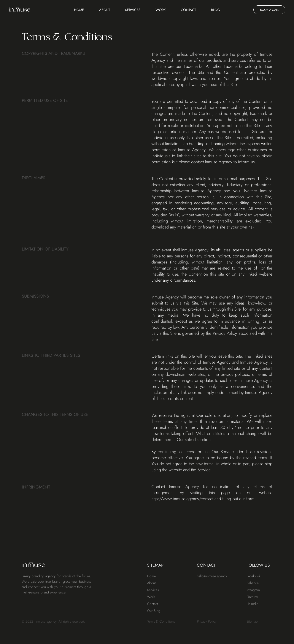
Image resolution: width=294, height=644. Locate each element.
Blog (215, 10)
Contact (188, 10)
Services (133, 10)
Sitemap (252, 621)
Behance (253, 583)
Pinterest (252, 597)
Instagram (253, 590)
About (105, 10)
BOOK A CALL (269, 10)
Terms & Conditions (161, 621)
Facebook (253, 576)
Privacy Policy (207, 621)
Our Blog (154, 611)
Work (161, 10)
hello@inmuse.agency (212, 576)
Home (79, 10)
